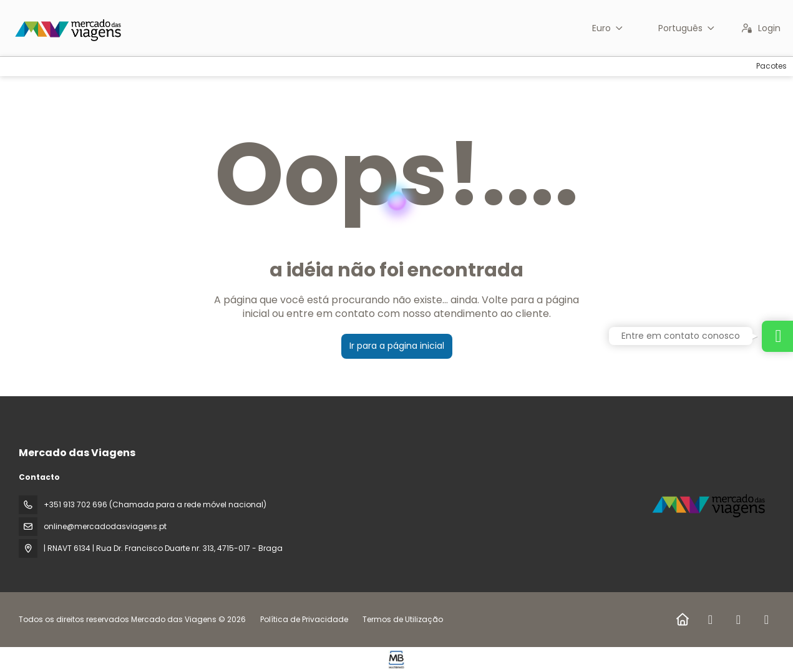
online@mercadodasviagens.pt (105, 526)
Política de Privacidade (304, 619)
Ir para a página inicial (397, 346)
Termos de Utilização (402, 619)
